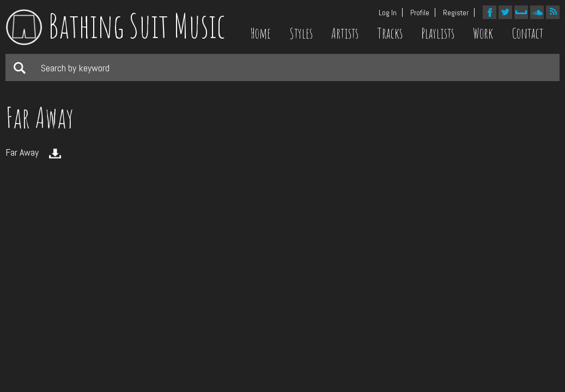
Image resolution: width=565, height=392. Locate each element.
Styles (301, 33)
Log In (388, 13)
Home (260, 33)
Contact (527, 33)
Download (55, 154)
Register (456, 13)
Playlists (438, 33)
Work (483, 33)
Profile (420, 13)
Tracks (390, 33)
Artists (345, 33)
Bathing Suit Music (116, 26)
